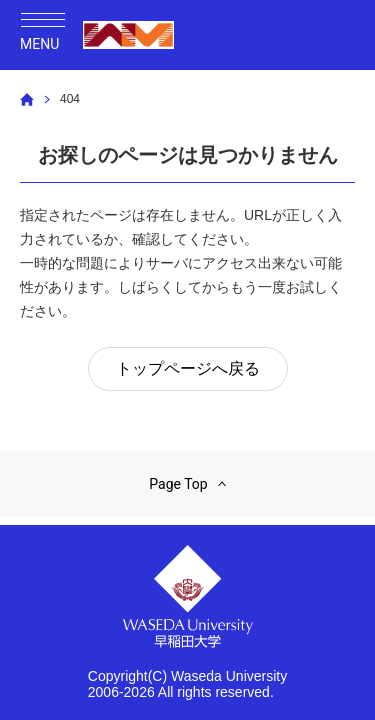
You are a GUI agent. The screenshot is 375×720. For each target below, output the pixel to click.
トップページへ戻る (188, 368)
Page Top (187, 484)
